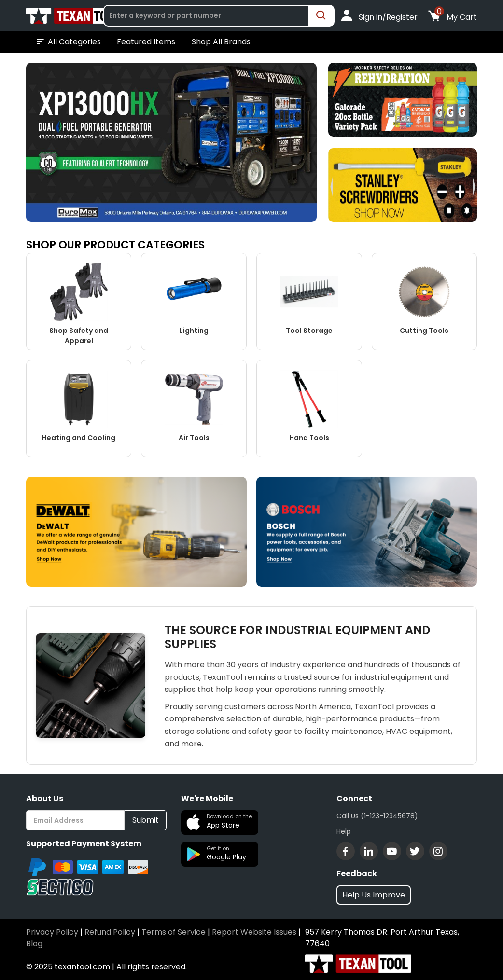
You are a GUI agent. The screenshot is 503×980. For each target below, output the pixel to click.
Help (344, 831)
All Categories (68, 42)
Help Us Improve (374, 895)
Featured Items (146, 42)
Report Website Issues (254, 932)
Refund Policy (110, 932)
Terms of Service (174, 932)
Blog (34, 944)
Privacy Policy (52, 932)
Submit (146, 820)
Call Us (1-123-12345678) (377, 816)
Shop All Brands (221, 42)
